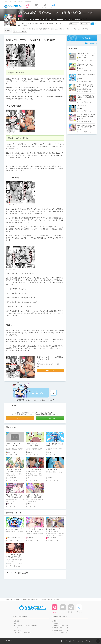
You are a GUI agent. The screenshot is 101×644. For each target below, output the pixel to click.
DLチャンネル (13, 6)
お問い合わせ (18, 630)
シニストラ (19, 29)
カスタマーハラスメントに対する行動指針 (25, 626)
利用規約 (16, 623)
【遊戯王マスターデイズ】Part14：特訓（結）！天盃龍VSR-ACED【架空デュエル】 (85, 66)
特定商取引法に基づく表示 (61, 626)
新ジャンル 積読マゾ (14, 529)
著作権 (56, 621)
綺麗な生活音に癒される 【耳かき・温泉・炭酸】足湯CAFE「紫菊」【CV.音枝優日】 (86, 127)
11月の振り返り (51, 469)
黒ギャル (49, 29)
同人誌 (33, 29)
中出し (64, 29)
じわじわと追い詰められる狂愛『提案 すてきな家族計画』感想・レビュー (35, 471)
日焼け (87, 29)
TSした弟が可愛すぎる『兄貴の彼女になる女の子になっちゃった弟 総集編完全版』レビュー (86, 116)
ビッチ (56, 29)
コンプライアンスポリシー (61, 632)
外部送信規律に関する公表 (61, 630)
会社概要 (16, 621)
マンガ (85, 19)
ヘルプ (16, 628)
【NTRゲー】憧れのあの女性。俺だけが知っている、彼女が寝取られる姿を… (86, 87)
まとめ (18, 600)
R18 (27, 29)
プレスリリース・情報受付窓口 (22, 632)
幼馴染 (41, 29)
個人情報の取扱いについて (61, 628)
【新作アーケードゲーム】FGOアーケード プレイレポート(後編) (15, 446)
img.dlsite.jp (12, 68)
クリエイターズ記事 (21, 32)
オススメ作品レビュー (75, 29)
